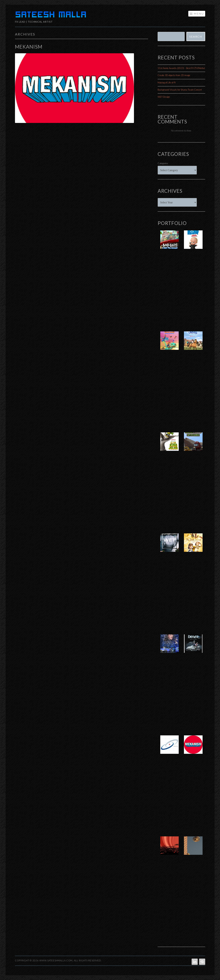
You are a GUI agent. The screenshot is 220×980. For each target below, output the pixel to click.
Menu (199, 13)
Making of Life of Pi (167, 83)
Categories (163, 163)
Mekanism (29, 47)
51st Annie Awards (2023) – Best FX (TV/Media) (181, 68)
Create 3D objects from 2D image (174, 75)
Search (196, 36)
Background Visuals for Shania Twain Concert (180, 90)
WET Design (164, 97)
